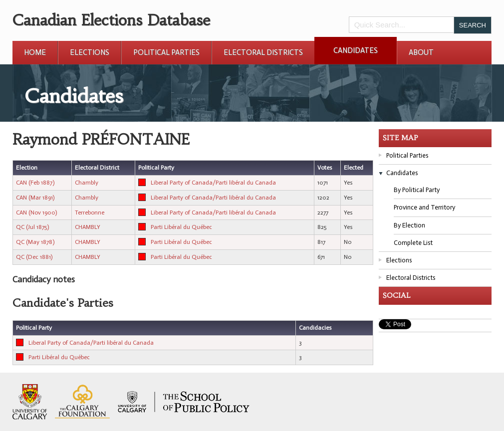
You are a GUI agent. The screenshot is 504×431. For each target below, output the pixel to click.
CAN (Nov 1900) (36, 213)
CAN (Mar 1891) (35, 198)
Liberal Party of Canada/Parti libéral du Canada (213, 183)
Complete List (413, 243)
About (421, 52)
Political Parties (166, 52)
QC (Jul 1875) (32, 227)
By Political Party (417, 190)
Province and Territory (424, 207)
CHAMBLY (88, 227)
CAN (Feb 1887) (35, 183)
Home (35, 52)
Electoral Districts (263, 52)
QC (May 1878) (35, 242)
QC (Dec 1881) (34, 257)
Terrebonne (90, 213)
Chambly (87, 183)
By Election (409, 225)
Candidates (356, 50)
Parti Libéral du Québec (181, 227)
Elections (90, 52)
